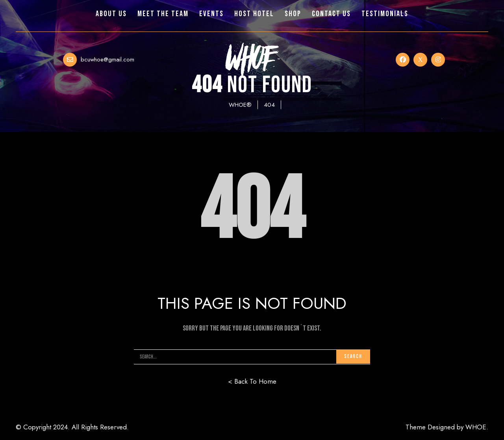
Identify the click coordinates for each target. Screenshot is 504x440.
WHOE (476, 427)
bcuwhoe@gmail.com (107, 59)
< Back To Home (252, 381)
